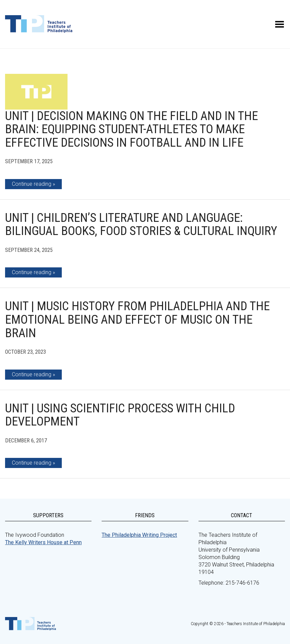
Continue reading (32, 184)
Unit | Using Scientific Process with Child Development (120, 415)
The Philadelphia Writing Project (139, 535)
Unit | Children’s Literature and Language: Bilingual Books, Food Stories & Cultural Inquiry (141, 225)
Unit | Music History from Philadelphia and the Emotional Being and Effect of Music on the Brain (137, 319)
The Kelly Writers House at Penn (43, 542)
